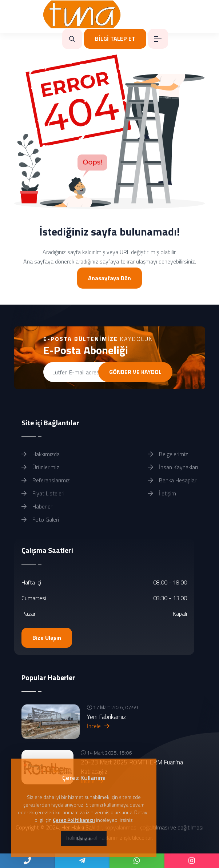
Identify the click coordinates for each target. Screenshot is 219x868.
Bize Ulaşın (47, 638)
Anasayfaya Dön (109, 278)
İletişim (162, 493)
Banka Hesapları (173, 480)
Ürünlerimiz (40, 467)
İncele (98, 726)
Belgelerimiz (168, 454)
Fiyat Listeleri (43, 493)
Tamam (84, 838)
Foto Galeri (40, 519)
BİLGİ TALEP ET (115, 39)
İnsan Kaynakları (173, 467)
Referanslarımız (46, 480)
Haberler (37, 506)
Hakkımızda (41, 454)
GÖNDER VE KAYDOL (135, 372)
